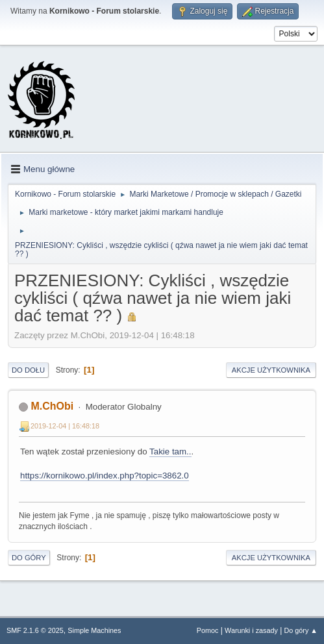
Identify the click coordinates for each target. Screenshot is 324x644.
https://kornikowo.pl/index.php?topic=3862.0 (105, 476)
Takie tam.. (170, 452)
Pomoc (208, 630)
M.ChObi (52, 406)
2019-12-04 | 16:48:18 (65, 426)
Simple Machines (94, 630)
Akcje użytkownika (271, 370)
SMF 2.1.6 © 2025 (35, 630)
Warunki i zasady (251, 630)
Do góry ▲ (301, 630)
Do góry (29, 558)
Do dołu (28, 370)
